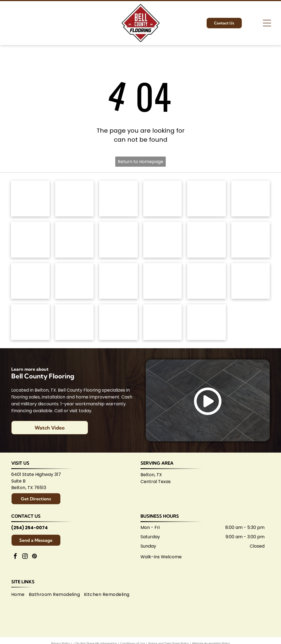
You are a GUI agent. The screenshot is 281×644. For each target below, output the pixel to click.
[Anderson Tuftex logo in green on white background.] (30, 199)
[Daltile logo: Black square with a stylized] (251, 240)
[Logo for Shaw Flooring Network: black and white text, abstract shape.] (206, 322)
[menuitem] (20, 594)
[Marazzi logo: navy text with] (118, 281)
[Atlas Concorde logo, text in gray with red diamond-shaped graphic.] (206, 240)
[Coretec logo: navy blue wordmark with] (163, 240)
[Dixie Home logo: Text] (251, 199)
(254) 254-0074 (29, 528)
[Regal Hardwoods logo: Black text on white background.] (30, 240)
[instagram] (25, 557)
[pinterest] (35, 557)
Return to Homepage (140, 162)
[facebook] (15, 557)
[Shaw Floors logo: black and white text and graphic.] (118, 199)
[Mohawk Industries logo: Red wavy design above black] (75, 199)
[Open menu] (267, 23)
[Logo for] (75, 240)
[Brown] (163, 281)
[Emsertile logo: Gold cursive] (30, 281)
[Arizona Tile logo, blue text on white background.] (30, 322)
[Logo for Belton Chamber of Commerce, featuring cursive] (75, 322)
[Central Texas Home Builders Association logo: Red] (163, 322)
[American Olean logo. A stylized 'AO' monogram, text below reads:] (251, 281)
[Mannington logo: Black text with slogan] (118, 240)
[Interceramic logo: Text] (75, 281)
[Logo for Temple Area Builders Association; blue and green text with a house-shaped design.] (118, 322)
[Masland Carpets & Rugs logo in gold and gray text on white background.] (206, 199)
